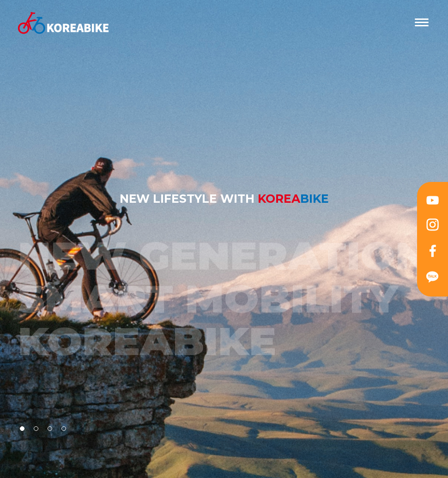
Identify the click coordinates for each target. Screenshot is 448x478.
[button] (22, 429)
